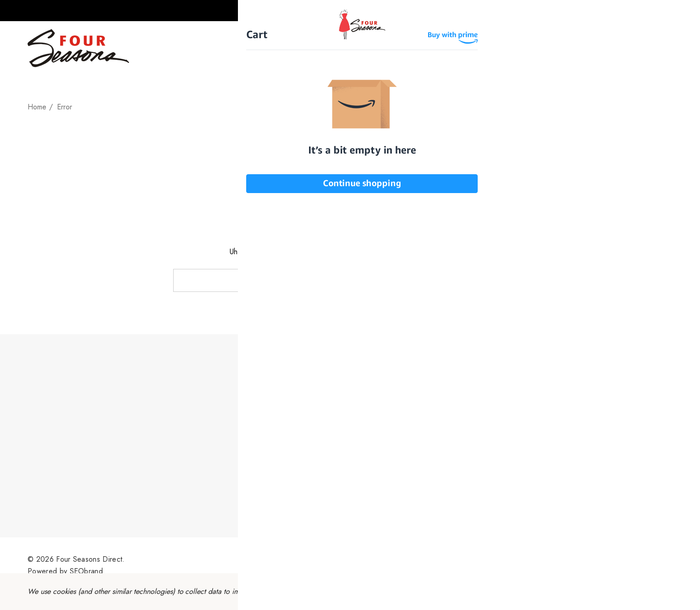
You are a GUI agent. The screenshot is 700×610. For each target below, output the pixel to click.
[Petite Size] (323, 48)
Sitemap (382, 565)
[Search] (663, 48)
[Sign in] (645, 11)
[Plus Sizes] (381, 48)
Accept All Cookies (626, 591)
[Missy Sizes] (262, 48)
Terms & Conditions (329, 565)
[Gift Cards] (439, 48)
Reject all (551, 591)
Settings (498, 591)
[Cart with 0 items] (681, 11)
